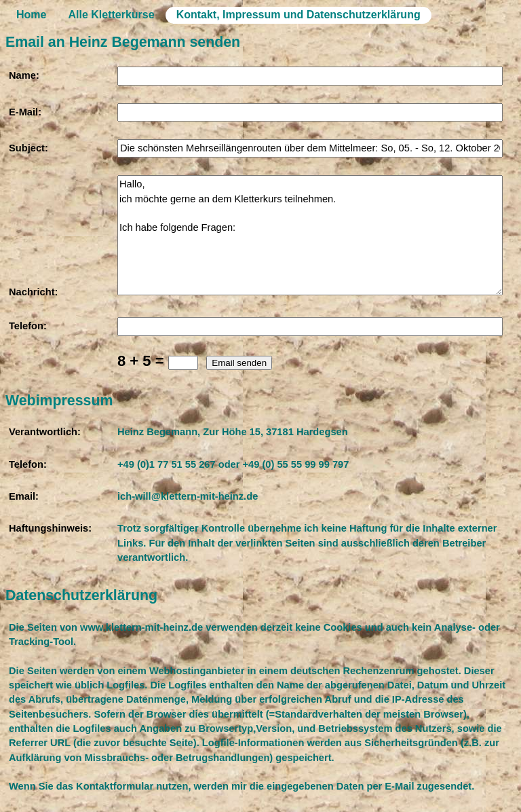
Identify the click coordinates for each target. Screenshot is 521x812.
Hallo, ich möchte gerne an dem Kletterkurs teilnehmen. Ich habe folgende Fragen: (310, 235)
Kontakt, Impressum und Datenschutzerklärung (298, 15)
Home (31, 15)
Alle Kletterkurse (111, 15)
